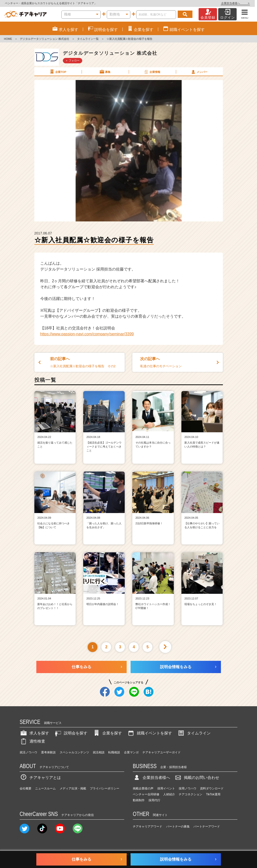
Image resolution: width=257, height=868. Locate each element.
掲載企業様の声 (143, 788)
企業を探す (107, 733)
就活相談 (99, 752)
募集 (105, 72)
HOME (8, 39)
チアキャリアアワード (148, 827)
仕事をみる (81, 667)
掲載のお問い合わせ (197, 778)
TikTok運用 (213, 794)
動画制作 (139, 800)
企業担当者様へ (237, 3)
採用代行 (154, 800)
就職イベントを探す (149, 733)
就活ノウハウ (28, 752)
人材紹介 (169, 794)
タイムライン (194, 733)
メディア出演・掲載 (73, 788)
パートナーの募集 (178, 827)
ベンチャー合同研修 (146, 794)
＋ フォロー (72, 60)
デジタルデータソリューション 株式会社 (45, 39)
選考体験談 (48, 752)
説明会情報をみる (176, 667)
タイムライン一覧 (88, 39)
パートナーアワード (207, 827)
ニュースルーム (45, 788)
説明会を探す (71, 733)
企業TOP (58, 72)
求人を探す (34, 733)
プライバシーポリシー (105, 788)
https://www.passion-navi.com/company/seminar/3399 (87, 334)
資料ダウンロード (212, 788)
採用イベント (166, 788)
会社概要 (26, 788)
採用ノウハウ (188, 788)
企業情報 (152, 72)
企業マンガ (131, 752)
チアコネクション (190, 794)
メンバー (199, 72)
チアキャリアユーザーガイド (162, 752)
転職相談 (114, 752)
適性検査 (32, 741)
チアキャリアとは (40, 778)
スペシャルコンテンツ (74, 752)
